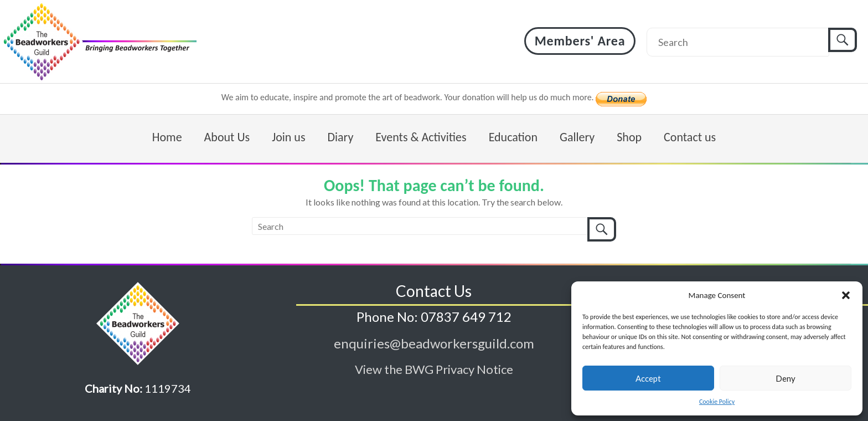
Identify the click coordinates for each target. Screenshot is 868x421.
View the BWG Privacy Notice (434, 369)
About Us (227, 137)
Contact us (690, 137)
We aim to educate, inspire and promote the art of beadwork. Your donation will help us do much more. (409, 97)
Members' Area (580, 41)
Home (167, 137)
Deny (786, 378)
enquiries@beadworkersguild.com (434, 343)
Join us (288, 137)
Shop (629, 137)
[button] (846, 295)
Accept (648, 378)
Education (513, 137)
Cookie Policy (717, 402)
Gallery (577, 137)
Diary (341, 137)
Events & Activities (421, 137)
